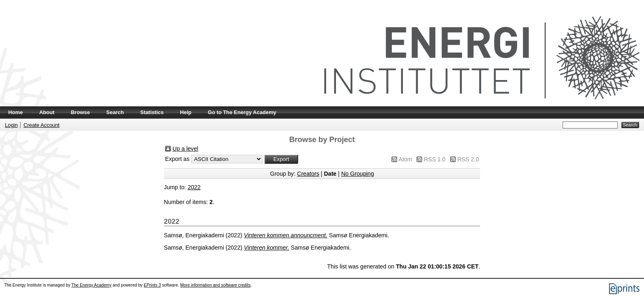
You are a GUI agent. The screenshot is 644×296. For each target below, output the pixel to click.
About (47, 112)
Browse (80, 112)
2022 (194, 187)
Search (115, 112)
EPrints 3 (152, 285)
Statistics (152, 112)
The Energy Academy (92, 285)
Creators (308, 174)
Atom (406, 159)
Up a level (185, 149)
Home (16, 112)
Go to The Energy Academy (242, 112)
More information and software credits (215, 285)
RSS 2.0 (468, 159)
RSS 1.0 (435, 159)
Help (186, 112)
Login (11, 125)
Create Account (41, 125)
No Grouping (358, 174)
